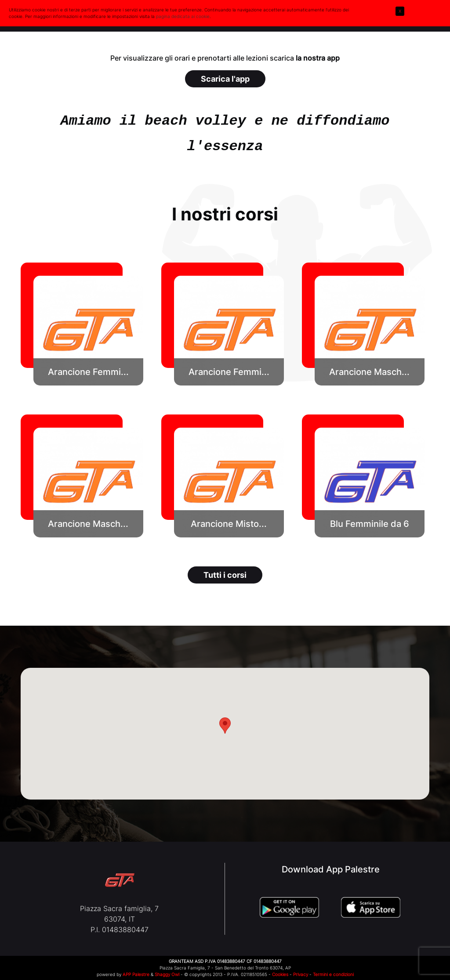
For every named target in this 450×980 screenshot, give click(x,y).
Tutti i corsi (225, 575)
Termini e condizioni (333, 974)
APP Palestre (136, 974)
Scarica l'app (225, 79)
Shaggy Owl (167, 974)
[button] (88, 331)
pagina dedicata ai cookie (183, 16)
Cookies (280, 974)
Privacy (301, 974)
